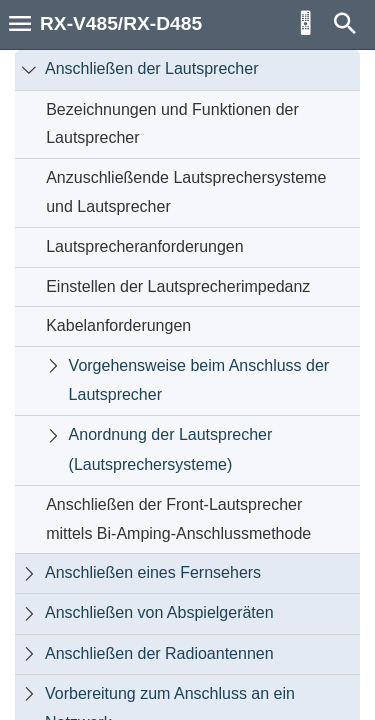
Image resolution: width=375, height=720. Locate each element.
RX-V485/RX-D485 (121, 23)
